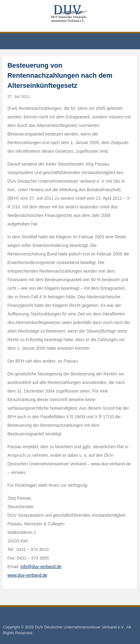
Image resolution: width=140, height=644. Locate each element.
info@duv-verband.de (41, 567)
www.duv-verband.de (27, 575)
